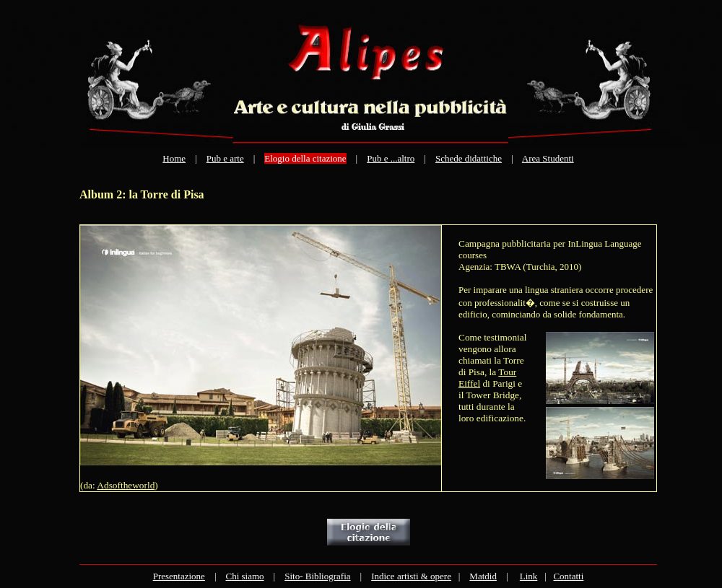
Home (174, 158)
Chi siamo (244, 576)
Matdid (483, 576)
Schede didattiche (469, 158)
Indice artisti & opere (411, 576)
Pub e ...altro (391, 158)
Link (529, 576)
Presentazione (179, 576)
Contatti (568, 576)
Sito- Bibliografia (317, 576)
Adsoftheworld (126, 485)
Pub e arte (225, 158)
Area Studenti (548, 158)
